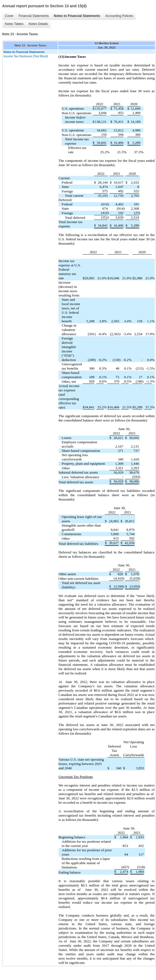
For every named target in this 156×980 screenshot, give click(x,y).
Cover (9, 16)
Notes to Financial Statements (77, 16)
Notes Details (38, 24)
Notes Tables (14, 24)
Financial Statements (34, 16)
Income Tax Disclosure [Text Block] (26, 56)
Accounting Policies (119, 16)
